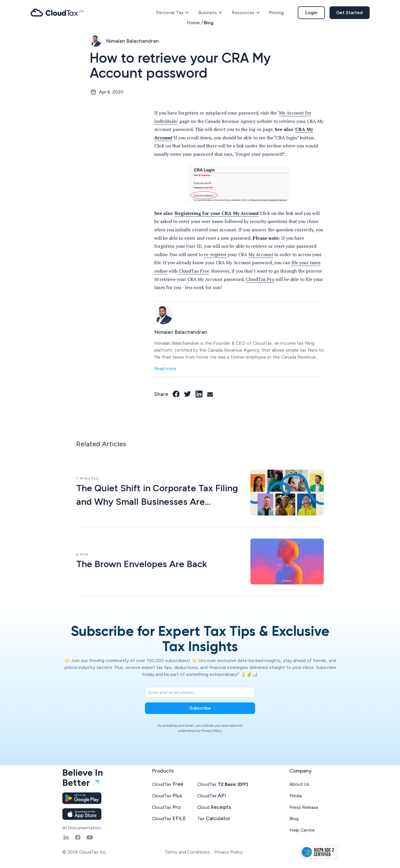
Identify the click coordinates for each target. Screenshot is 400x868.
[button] (173, 13)
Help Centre (302, 830)
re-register (215, 255)
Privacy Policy (228, 852)
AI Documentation (82, 828)
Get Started (349, 13)
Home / (195, 23)
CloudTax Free (194, 271)
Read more (165, 369)
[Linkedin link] (66, 837)
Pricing (277, 13)
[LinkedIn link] (199, 394)
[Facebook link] (176, 394)
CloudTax (168, 784)
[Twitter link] (187, 394)
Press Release (304, 807)
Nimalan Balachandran (132, 41)
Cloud (214, 807)
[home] (57, 13)
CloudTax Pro (260, 279)
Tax (214, 818)
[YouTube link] (90, 837)
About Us (299, 784)
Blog (209, 23)
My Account (261, 255)
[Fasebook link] (78, 837)
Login (311, 13)
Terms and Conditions (187, 852)
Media (296, 796)
